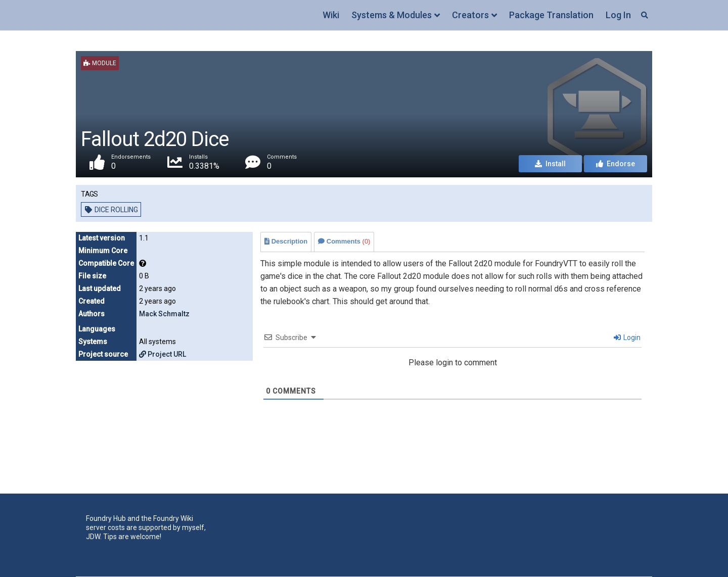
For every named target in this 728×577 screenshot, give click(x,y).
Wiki (331, 15)
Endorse (616, 164)
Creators (470, 15)
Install (550, 164)
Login (627, 338)
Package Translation (551, 15)
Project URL (163, 354)
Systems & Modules (392, 15)
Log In (618, 15)
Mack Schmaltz (164, 314)
